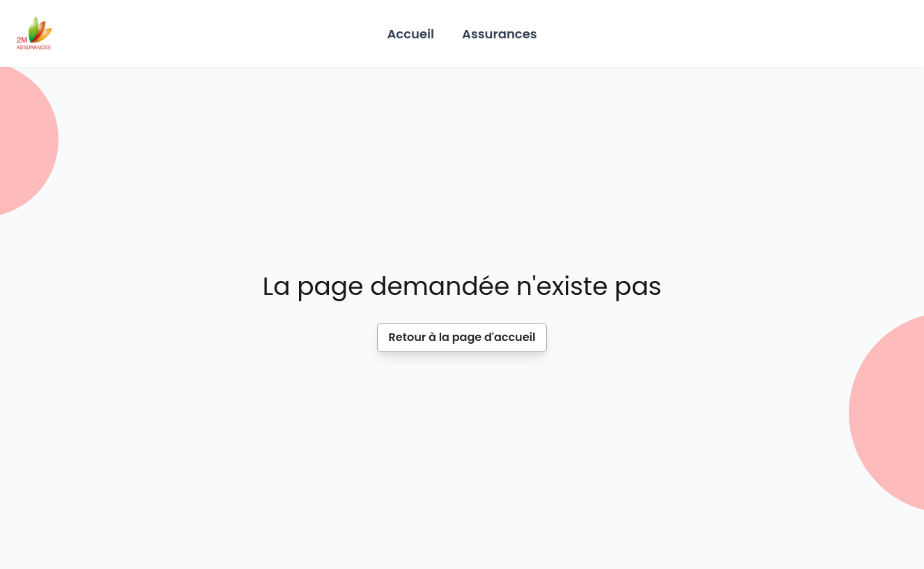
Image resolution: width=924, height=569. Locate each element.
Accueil (410, 34)
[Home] (34, 33)
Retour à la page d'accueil (462, 337)
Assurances (500, 34)
